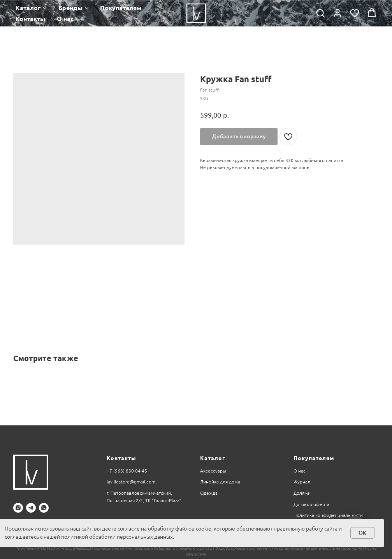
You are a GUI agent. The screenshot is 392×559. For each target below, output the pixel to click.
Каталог (28, 8)
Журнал (302, 482)
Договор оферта (311, 504)
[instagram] (18, 508)
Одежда (209, 493)
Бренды (70, 8)
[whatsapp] (44, 508)
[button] (320, 13)
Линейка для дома (220, 482)
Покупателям (121, 8)
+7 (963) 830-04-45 (127, 471)
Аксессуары (213, 471)
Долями (302, 493)
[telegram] (31, 508)
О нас (65, 19)
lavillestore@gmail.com (131, 482)
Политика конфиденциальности (328, 515)
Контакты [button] (30, 19)
